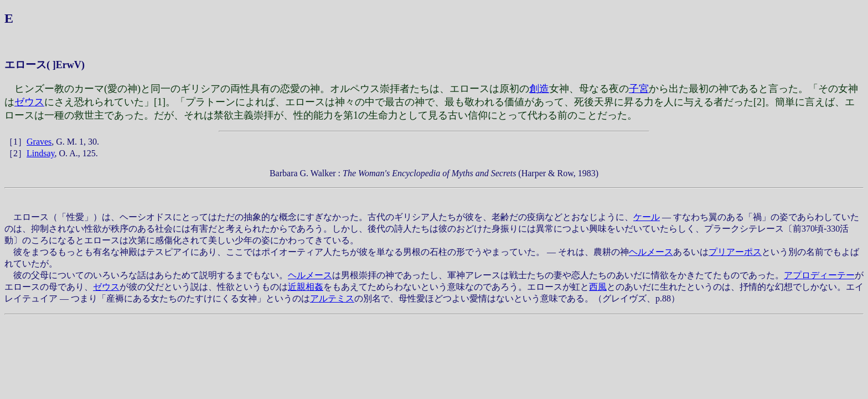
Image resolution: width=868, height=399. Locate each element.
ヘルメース (651, 252)
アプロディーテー (819, 275)
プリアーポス (735, 252)
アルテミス (332, 298)
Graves (39, 142)
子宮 (639, 89)
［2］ (15, 153)
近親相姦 (306, 287)
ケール (647, 217)
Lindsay (41, 153)
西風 (598, 287)
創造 (539, 89)
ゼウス (29, 102)
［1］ (15, 142)
